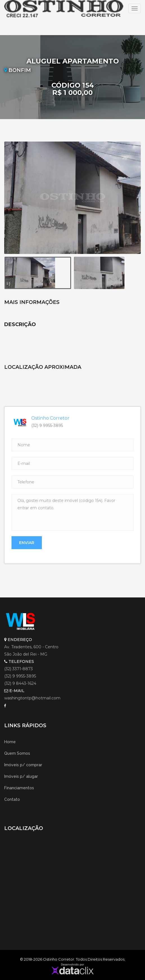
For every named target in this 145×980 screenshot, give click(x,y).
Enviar (27, 543)
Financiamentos (19, 788)
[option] (72, 198)
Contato (12, 799)
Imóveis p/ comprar (23, 765)
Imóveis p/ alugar (21, 776)
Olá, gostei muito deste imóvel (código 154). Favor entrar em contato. (72, 512)
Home (10, 742)
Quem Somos (17, 753)
